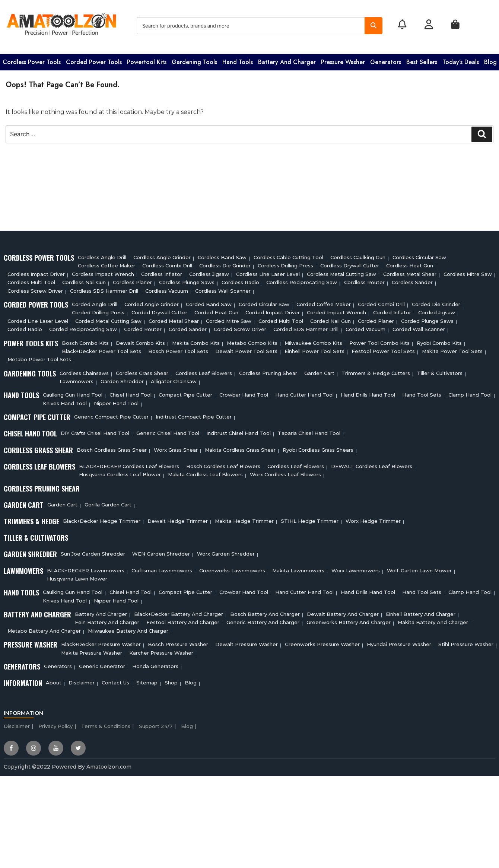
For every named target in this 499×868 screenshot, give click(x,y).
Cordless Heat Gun (410, 264)
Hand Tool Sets (422, 393)
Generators (386, 60)
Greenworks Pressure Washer (322, 642)
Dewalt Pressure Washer (247, 642)
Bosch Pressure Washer (178, 642)
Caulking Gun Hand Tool (73, 393)
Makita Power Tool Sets (452, 349)
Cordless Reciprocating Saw (302, 280)
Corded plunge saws (427, 319)
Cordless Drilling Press (285, 264)
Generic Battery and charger (263, 620)
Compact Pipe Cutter (185, 393)
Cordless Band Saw (222, 255)
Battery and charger (287, 60)
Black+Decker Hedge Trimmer (102, 519)
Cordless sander (412, 280)
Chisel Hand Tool (131, 393)
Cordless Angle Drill (102, 255)
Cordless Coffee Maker (107, 264)
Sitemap (147, 681)
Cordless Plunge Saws (187, 280)
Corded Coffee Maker (324, 302)
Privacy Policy (55, 724)
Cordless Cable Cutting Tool (288, 255)
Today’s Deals (461, 60)
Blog (490, 60)
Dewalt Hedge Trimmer (178, 519)
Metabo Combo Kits (252, 341)
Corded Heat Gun (216, 311)
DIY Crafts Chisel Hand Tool (95, 431)
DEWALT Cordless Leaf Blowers (372, 464)
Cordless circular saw (419, 255)
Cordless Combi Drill (167, 264)
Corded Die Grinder (436, 302)
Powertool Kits (147, 60)
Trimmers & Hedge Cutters (376, 371)
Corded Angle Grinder (152, 302)
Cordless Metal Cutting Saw (341, 272)
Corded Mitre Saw (229, 319)
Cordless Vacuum (167, 289)
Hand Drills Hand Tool (368, 393)
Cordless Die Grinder (225, 264)
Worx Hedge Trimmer (373, 519)
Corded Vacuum (365, 327)
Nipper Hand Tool (116, 401)
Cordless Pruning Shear (268, 371)
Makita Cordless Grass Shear (240, 448)
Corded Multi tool (281, 319)
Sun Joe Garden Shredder (93, 552)
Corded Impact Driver (273, 311)
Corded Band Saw (209, 302)
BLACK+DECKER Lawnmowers (86, 568)
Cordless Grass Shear (142, 371)
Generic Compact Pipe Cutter (111, 415)
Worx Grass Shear (176, 448)
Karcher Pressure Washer (161, 651)
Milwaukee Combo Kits (313, 341)
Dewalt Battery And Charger (343, 612)
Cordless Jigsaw (209, 272)
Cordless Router (364, 280)
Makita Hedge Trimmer (244, 519)
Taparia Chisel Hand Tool (309, 431)
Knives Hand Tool (65, 401)
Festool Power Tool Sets (383, 349)
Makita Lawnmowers (298, 568)
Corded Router (143, 327)
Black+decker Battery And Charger (179, 612)
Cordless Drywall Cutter (350, 264)
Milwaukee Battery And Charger (128, 629)
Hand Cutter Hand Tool (304, 393)
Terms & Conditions (106, 724)
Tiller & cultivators (440, 371)
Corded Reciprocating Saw (83, 327)
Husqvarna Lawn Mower (77, 576)
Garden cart (319, 371)
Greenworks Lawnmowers (232, 568)
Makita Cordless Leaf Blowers (205, 473)
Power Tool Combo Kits (379, 341)
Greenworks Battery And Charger (349, 620)
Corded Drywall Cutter (159, 311)
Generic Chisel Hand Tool (168, 431)
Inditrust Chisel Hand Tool (239, 431)
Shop (171, 681)
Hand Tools (238, 60)
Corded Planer (376, 319)
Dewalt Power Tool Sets (246, 349)
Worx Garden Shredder (226, 552)
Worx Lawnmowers (356, 568)
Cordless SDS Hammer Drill (104, 289)
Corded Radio (25, 327)
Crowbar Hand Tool (244, 393)
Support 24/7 (156, 724)
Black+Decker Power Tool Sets (101, 349)
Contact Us (115, 681)
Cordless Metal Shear (410, 272)
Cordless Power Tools (32, 60)
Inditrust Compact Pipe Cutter (194, 415)
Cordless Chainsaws (84, 371)
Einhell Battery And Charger (421, 612)
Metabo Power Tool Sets (39, 357)
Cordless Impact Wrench (103, 272)
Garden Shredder (122, 379)
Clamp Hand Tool (470, 393)
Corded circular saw (264, 302)
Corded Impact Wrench (336, 311)
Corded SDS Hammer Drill (306, 327)
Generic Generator (102, 664)
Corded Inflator (392, 311)
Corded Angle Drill (95, 302)
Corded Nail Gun (330, 319)
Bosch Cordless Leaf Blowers (223, 464)
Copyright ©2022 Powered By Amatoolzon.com (68, 764)
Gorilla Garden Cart (108, 502)
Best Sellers (422, 60)
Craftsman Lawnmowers (162, 568)
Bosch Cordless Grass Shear (112, 448)
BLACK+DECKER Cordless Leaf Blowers (129, 464)
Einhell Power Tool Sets (314, 349)
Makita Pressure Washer (92, 651)
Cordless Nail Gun (84, 280)
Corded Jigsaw (437, 311)
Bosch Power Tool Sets (178, 349)
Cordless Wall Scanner (223, 289)
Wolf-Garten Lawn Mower (419, 568)
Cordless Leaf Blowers (204, 371)
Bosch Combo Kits (85, 341)
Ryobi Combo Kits (439, 341)
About (54, 681)
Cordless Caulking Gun (358, 255)
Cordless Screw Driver (35, 289)
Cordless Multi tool (31, 280)
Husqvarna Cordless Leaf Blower (120, 473)
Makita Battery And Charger (433, 620)
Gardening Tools (194, 60)
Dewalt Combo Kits (140, 341)
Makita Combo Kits (196, 341)
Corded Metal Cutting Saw (108, 319)
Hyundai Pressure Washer (399, 642)
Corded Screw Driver (240, 327)
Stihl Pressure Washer (466, 642)
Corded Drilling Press (98, 311)
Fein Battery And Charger (107, 620)
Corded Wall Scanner (419, 327)
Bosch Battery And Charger (265, 612)
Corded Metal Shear (174, 319)
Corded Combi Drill (381, 302)
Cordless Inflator (162, 272)
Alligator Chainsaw (174, 379)
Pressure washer (343, 60)
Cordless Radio (240, 280)
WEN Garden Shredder (161, 552)
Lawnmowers (77, 379)
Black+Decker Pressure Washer (101, 642)
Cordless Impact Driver (36, 272)
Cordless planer (132, 280)
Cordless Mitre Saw (468, 272)
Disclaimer (82, 681)
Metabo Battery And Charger (44, 629)
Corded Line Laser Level (38, 319)
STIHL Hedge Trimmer (310, 519)
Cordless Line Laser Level (268, 272)
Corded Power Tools (94, 60)
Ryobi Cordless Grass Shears (318, 448)
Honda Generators (155, 664)
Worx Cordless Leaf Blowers (285, 473)
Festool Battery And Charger (183, 620)
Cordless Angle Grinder (162, 255)
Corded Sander (188, 327)
